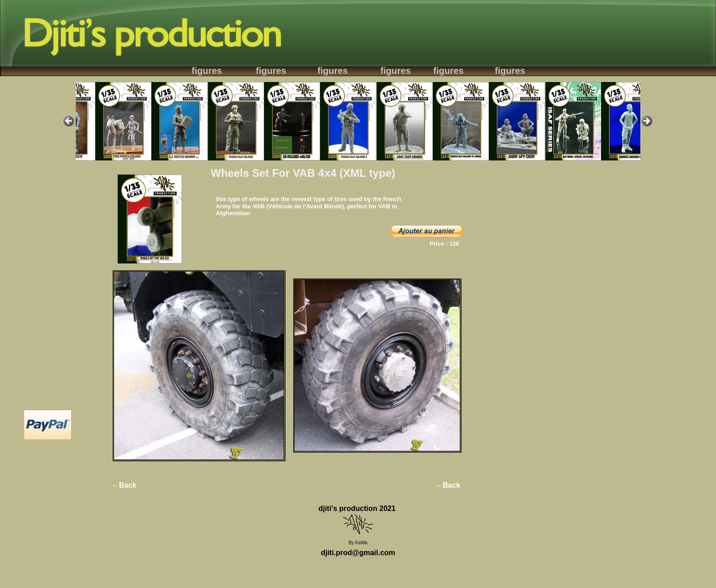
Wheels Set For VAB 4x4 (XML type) (303, 173)
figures (207, 71)
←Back (124, 485)
